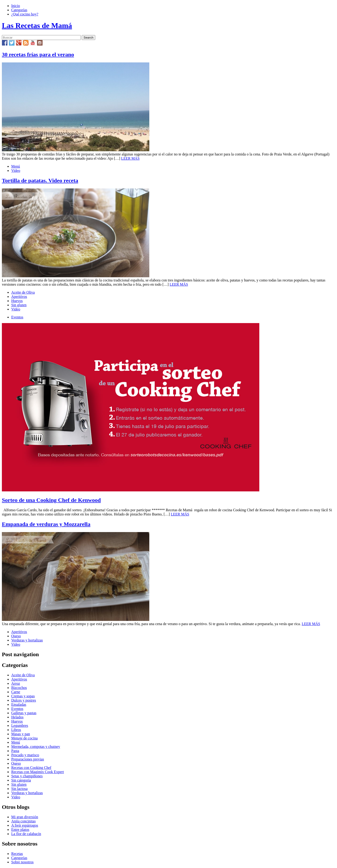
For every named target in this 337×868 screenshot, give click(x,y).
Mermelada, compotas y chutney (36, 747)
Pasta (15, 751)
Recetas (17, 854)
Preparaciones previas (28, 759)
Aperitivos (19, 297)
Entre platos (20, 830)
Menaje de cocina (24, 738)
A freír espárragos (25, 825)
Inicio (16, 6)
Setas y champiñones (27, 776)
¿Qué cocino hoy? (25, 14)
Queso (16, 636)
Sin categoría (21, 780)
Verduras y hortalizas (27, 640)
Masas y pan (21, 734)
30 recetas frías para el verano (38, 54)
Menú (16, 166)
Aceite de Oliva (23, 292)
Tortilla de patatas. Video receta (40, 180)
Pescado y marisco (25, 755)
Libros (16, 730)
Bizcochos (19, 688)
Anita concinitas (23, 821)
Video (16, 171)
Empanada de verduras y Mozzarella (46, 524)
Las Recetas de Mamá (37, 25)
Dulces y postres (24, 700)
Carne (16, 692)
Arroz (16, 683)
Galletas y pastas (24, 713)
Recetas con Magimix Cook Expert (38, 772)
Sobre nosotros (22, 862)
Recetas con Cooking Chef (31, 768)
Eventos (17, 317)
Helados (17, 717)
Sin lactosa (19, 789)
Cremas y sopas (23, 696)
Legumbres (20, 726)
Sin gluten (19, 305)
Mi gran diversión (25, 817)
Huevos (17, 301)
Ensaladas (19, 704)
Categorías (19, 10)
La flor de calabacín (26, 834)
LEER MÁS (130, 158)
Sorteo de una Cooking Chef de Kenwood (51, 500)
